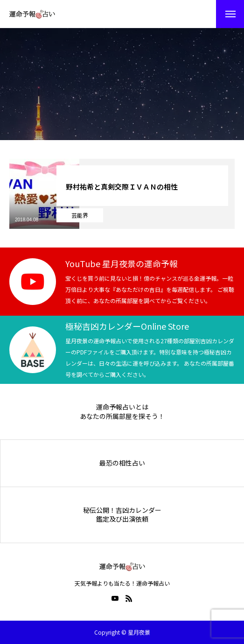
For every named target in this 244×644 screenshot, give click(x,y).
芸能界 (80, 215)
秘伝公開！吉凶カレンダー (122, 510)
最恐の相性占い (122, 463)
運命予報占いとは (122, 407)
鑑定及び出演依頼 (122, 519)
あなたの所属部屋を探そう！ (122, 416)
